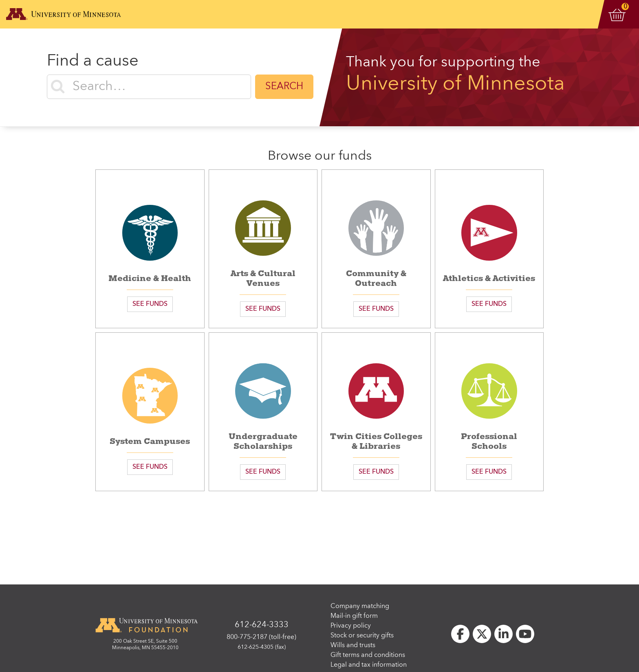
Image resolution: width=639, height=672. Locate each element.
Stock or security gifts (362, 636)
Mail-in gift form (354, 616)
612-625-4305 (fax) (262, 647)
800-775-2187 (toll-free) (261, 637)
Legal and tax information (369, 665)
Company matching (360, 606)
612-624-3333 (262, 625)
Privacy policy (351, 626)
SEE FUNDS (150, 304)
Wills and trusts (353, 646)
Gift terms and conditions (368, 655)
